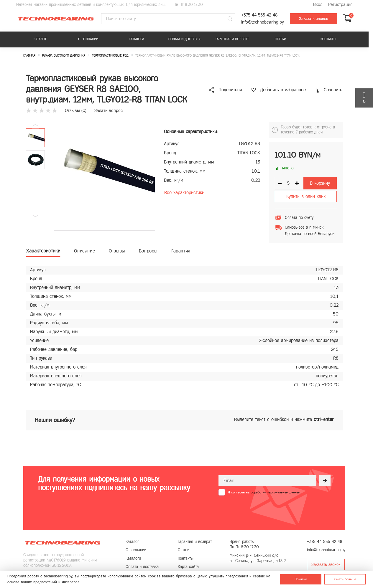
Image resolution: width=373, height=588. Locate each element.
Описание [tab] (84, 251)
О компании (88, 39)
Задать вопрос (109, 110)
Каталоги (136, 39)
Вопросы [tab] (148, 251)
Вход (318, 5)
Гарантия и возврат (232, 39)
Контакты (328, 39)
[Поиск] (230, 19)
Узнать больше (345, 579)
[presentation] (263, 510)
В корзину (320, 183)
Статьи (280, 39)
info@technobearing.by (263, 22)
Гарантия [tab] (181, 251)
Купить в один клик (306, 196)
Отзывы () (76, 110)
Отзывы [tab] (117, 251)
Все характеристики (184, 193)
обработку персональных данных (276, 492)
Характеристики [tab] (43, 251)
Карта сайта (188, 567)
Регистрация (340, 5)
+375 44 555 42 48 (259, 15)
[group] (104, 176)
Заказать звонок (313, 19)
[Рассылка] (325, 480)
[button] (35, 216)
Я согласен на (264, 492)
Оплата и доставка (184, 39)
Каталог (40, 39)
